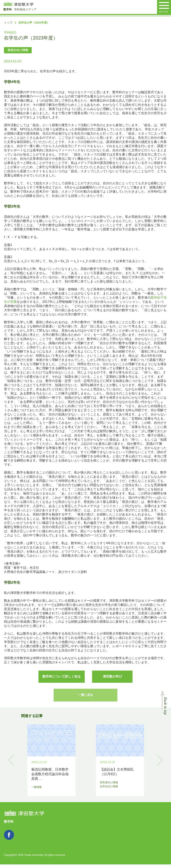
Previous (11, 764)
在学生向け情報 (124, 794)
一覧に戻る (85, 697)
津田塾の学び (112, 676)
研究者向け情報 (103, 794)
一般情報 (31, 794)
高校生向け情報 (18, 50)
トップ (8, 23)
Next (160, 764)
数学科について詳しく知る (62, 676)
